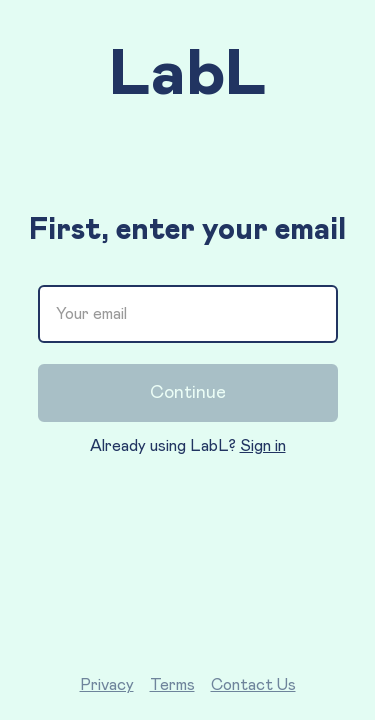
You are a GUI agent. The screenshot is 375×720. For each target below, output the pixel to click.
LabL (188, 75)
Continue (188, 393)
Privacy (107, 685)
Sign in (263, 446)
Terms (172, 685)
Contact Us (253, 685)
